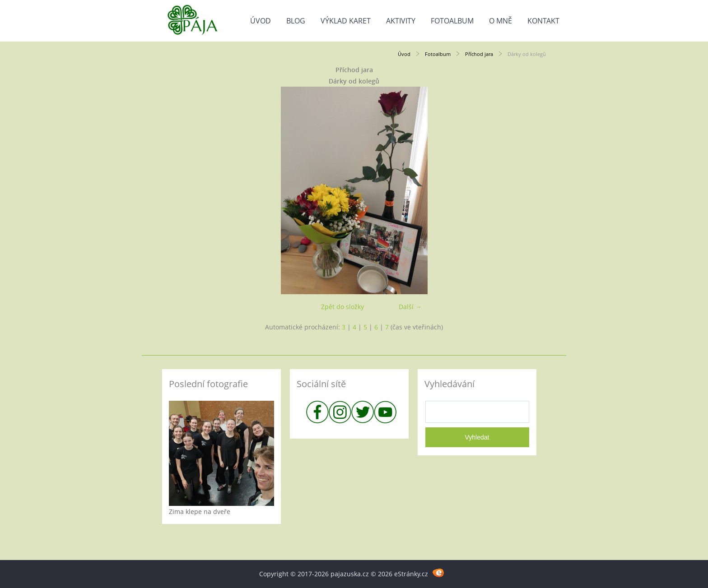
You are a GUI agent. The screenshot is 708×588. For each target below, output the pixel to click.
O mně (501, 21)
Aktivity (401, 21)
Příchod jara (479, 54)
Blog (296, 21)
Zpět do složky (342, 307)
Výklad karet (346, 21)
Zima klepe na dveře (200, 512)
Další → (410, 307)
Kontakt (543, 21)
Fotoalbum (452, 21)
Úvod (261, 21)
